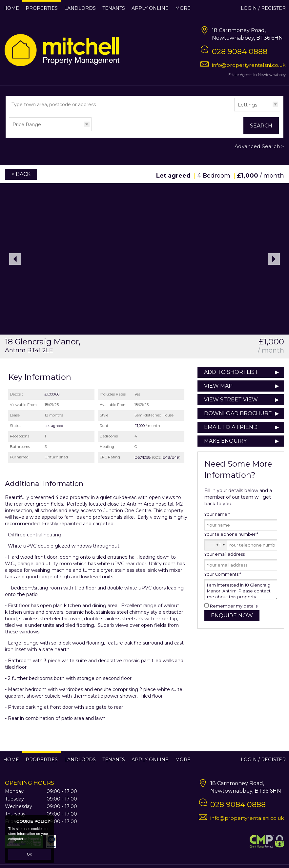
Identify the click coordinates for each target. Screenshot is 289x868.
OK (30, 854)
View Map (218, 386)
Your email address (225, 554)
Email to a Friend (231, 427)
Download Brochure (238, 413)
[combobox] (216, 545)
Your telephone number (231, 534)
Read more (17, 844)
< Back (21, 174)
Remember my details (234, 606)
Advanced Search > (259, 146)
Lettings (248, 105)
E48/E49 (171, 457)
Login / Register (263, 8)
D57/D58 (143, 457)
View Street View (231, 400)
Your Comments (223, 574)
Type (234, 111)
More (183, 8)
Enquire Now (232, 616)
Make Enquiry (225, 441)
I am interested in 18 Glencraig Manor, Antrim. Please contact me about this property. (241, 590)
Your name (217, 514)
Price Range (27, 125)
